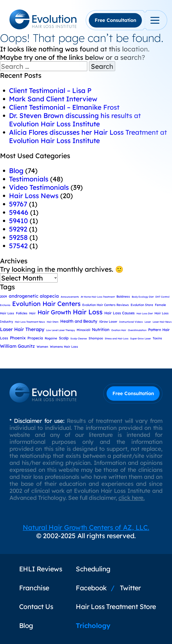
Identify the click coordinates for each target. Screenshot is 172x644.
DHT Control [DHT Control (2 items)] (162, 297)
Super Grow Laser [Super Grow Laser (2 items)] (141, 338)
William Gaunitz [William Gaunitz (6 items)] (17, 346)
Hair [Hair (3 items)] (32, 313)
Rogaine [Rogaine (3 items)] (51, 338)
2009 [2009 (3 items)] (3, 296)
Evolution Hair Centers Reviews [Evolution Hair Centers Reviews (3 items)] (106, 305)
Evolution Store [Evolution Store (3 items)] (142, 305)
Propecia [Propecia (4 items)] (35, 338)
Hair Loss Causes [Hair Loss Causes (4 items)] (120, 313)
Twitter (130, 588)
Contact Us (36, 606)
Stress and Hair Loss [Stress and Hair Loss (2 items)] (117, 338)
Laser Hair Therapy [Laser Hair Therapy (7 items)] (22, 329)
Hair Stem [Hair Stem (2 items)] (53, 322)
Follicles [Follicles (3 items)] (22, 313)
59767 (18, 204)
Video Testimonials (39, 187)
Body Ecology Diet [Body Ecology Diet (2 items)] (143, 297)
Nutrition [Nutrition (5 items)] (101, 330)
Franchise (34, 588)
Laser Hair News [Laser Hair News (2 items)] (162, 322)
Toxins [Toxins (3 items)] (157, 338)
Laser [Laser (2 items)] (148, 322)
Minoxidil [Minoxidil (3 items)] (83, 330)
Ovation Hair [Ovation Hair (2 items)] (119, 330)
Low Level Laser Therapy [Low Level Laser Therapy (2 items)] (60, 330)
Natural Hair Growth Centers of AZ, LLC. (86, 527)
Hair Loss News (34, 196)
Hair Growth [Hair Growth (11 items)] (54, 312)
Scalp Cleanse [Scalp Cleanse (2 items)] (79, 338)
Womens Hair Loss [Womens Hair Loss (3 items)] (64, 346)
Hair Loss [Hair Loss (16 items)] (88, 312)
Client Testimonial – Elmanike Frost (64, 107)
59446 (19, 212)
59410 (18, 221)
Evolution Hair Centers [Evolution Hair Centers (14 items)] (46, 304)
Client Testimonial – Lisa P (50, 90)
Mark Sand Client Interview (53, 99)
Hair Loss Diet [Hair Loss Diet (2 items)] (145, 313)
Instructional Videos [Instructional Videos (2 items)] (131, 322)
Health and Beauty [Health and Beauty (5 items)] (79, 321)
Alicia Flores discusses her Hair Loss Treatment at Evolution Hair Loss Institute (88, 136)
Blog (16, 170)
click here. (132, 498)
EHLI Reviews (41, 569)
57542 (18, 246)
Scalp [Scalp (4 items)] (64, 338)
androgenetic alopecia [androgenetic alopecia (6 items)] (34, 296)
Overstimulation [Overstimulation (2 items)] (137, 330)
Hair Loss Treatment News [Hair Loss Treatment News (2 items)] (30, 322)
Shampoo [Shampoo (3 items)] (96, 338)
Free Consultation (115, 20)
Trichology (93, 625)
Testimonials (29, 179)
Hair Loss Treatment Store (116, 606)
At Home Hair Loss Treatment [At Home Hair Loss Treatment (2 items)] (98, 297)
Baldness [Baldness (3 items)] (123, 296)
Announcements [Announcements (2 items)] (70, 297)
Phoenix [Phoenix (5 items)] (18, 338)
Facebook (91, 588)
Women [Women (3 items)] (42, 346)
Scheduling (93, 569)
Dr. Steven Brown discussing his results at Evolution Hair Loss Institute (75, 120)
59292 (18, 229)
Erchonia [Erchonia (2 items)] (5, 305)
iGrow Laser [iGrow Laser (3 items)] (108, 321)
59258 (18, 237)
